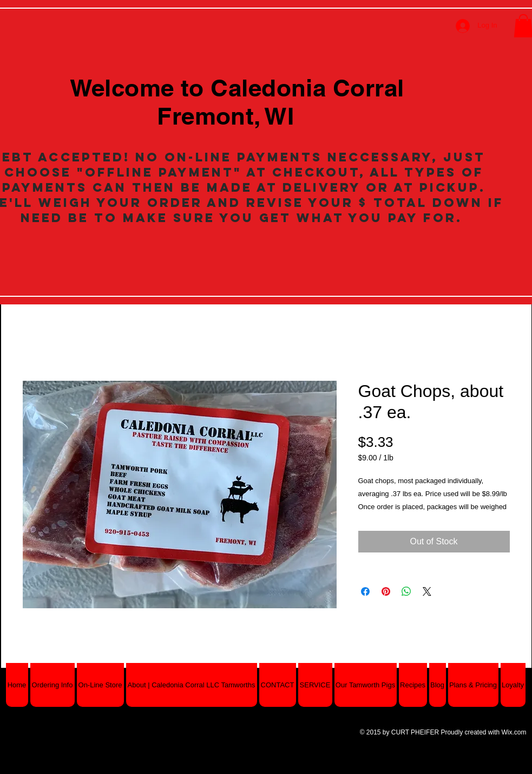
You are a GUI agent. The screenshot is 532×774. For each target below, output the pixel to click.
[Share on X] (427, 591)
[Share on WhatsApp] (406, 591)
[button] (100, 685)
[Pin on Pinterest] (386, 591)
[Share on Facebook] (365, 591)
